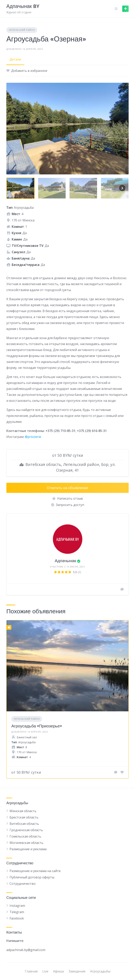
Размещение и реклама (28, 849)
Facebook (17, 918)
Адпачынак (65, 561)
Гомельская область (25, 836)
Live (45, 971)
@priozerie (33, 437)
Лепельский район (22, 30)
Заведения (77, 971)
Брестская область (24, 817)
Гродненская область (26, 830)
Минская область (23, 811)
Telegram (17, 912)
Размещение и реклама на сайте (35, 871)
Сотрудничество (23, 884)
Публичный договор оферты (32, 877)
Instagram (17, 906)
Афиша (58, 971)
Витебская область (24, 824)
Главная (31, 971)
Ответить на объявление (67, 488)
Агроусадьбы (100, 971)
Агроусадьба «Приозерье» (37, 726)
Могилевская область (26, 843)
